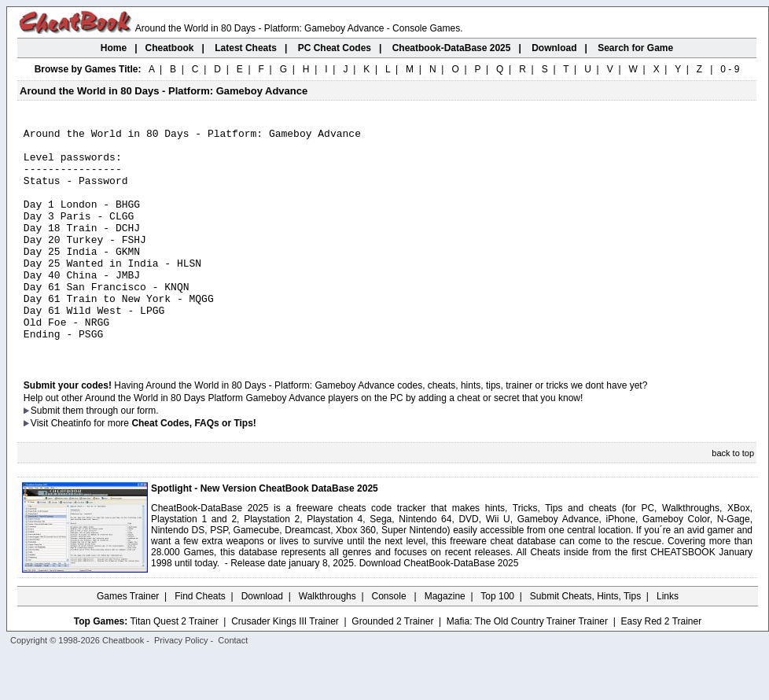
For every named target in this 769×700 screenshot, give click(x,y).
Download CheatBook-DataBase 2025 (439, 608)
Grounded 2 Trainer (392, 666)
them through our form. (111, 455)
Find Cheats (200, 641)
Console (390, 641)
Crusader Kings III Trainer (285, 666)
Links (668, 641)
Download (262, 641)
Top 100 (497, 641)
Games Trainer (128, 641)
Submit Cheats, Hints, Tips (585, 641)
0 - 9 (730, 69)
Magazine (445, 641)
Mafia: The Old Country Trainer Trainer (527, 666)
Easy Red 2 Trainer (661, 666)
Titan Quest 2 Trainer (174, 666)
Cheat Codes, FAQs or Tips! (193, 468)
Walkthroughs (327, 641)
